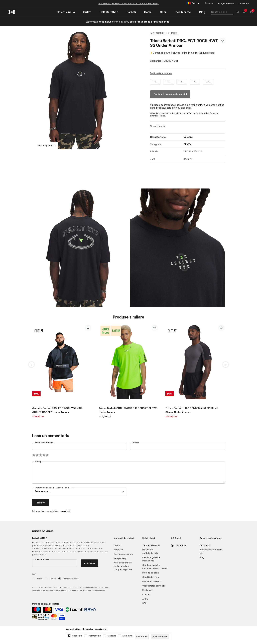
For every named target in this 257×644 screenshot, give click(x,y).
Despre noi (205, 545)
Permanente (95, 636)
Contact (118, 545)
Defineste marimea (123, 554)
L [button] (182, 82)
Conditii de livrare (151, 577)
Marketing (127, 636)
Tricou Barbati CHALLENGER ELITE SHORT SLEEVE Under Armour (128, 410)
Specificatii (157, 126)
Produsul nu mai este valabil (170, 94)
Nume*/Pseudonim (44, 443)
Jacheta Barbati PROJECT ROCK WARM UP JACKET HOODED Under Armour (57, 410)
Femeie (53, 579)
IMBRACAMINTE (159, 33)
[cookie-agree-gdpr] (160, 636)
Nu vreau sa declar (71, 579)
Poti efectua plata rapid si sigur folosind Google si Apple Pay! (128, 3)
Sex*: (34, 574)
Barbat (40, 579)
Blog (202, 557)
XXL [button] (208, 82)
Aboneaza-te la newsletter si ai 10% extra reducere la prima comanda (128, 22)
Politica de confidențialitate (94, 590)
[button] (223, 51)
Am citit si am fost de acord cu (71, 589)
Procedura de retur (152, 581)
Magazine (119, 550)
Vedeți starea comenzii (154, 586)
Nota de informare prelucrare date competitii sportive (123, 566)
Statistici (112, 636)
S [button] (155, 82)
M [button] (169, 82)
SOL (144, 603)
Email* (136, 443)
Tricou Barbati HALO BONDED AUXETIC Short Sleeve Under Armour (192, 410)
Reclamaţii (147, 590)
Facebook (181, 545)
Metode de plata (151, 573)
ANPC (145, 599)
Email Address (42, 559)
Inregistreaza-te (226, 3)
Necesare (77, 636)
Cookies (147, 594)
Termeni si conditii (151, 545)
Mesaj (38, 461)
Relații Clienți (120, 558)
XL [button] (195, 82)
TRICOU (174, 33)
